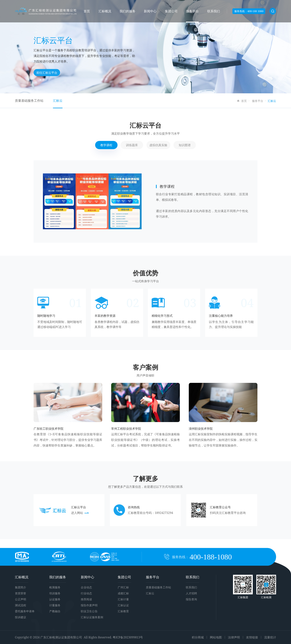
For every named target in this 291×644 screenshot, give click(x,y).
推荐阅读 (86, 599)
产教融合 (55, 611)
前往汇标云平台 (47, 72)
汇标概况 (105, 11)
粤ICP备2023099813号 (128, 637)
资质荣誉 (21, 593)
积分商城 (198, 637)
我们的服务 (127, 11)
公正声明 (21, 599)
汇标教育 (123, 611)
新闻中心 (150, 11)
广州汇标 (123, 587)
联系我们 (214, 11)
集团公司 (171, 11)
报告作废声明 (89, 605)
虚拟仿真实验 (158, 145)
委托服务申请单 (25, 611)
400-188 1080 (255, 11)
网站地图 (216, 637)
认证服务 (55, 599)
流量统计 (270, 637)
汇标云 (58, 101)
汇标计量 (123, 599)
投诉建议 (21, 617)
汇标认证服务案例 (92, 617)
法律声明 (234, 637)
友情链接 (252, 637)
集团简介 (21, 587)
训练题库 (132, 145)
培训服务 (55, 593)
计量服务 (55, 605)
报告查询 (191, 599)
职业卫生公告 (89, 611)
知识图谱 (185, 145)
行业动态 (86, 593)
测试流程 (21, 605)
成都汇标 (123, 593)
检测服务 (55, 587)
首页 (87, 11)
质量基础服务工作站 (29, 101)
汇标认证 (123, 605)
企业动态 (86, 587)
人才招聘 (191, 593)
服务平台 (192, 11)
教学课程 (106, 145)
